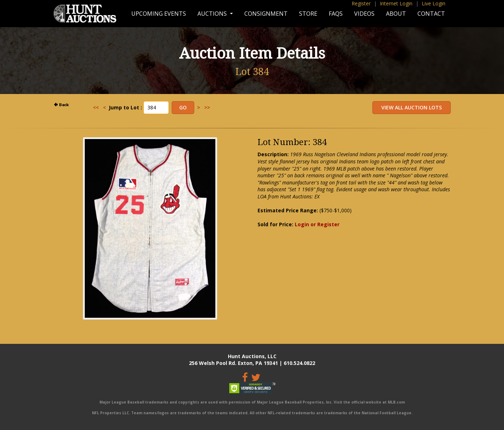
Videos (364, 14)
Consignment (266, 14)
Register (361, 3)
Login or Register (317, 224)
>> (207, 107)
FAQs (336, 14)
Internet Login (396, 3)
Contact (431, 14)
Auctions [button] (213, 14)
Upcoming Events (159, 14)
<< (96, 107)
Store (308, 14)
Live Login (434, 3)
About (396, 14)
